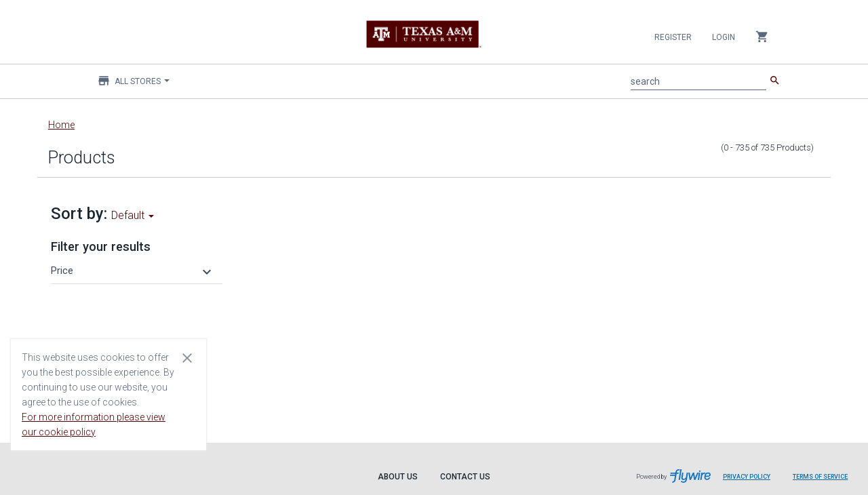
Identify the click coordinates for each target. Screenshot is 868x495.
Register (673, 37)
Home (61, 125)
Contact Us (465, 477)
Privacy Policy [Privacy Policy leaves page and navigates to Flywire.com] (747, 477)
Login (724, 37)
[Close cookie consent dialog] (187, 357)
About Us (398, 477)
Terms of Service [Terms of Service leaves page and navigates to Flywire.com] (820, 477)
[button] (133, 271)
